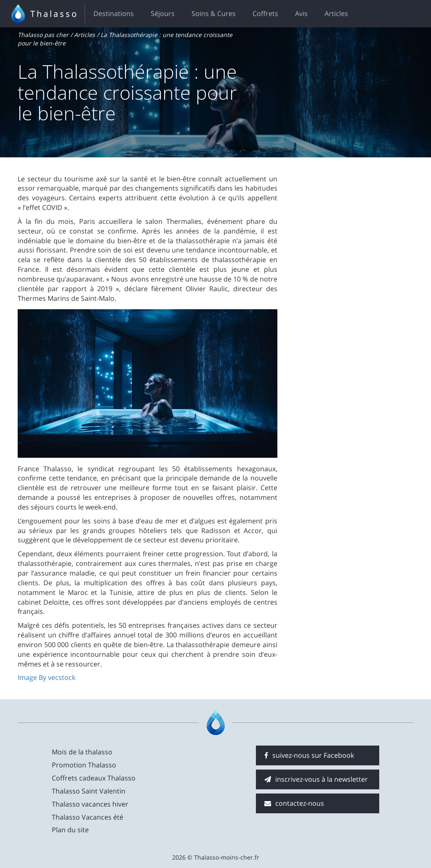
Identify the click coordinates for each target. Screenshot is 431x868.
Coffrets (265, 13)
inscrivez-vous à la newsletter (316, 779)
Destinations (114, 13)
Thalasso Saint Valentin (89, 791)
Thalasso (54, 14)
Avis (301, 13)
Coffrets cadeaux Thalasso (94, 778)
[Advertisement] (352, 227)
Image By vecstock (47, 677)
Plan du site (70, 830)
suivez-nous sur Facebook (309, 755)
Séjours (163, 13)
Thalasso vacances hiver (90, 804)
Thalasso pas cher (43, 35)
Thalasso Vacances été (88, 817)
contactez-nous (294, 803)
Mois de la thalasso (82, 752)
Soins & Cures (214, 13)
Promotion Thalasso (84, 765)
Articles (336, 13)
